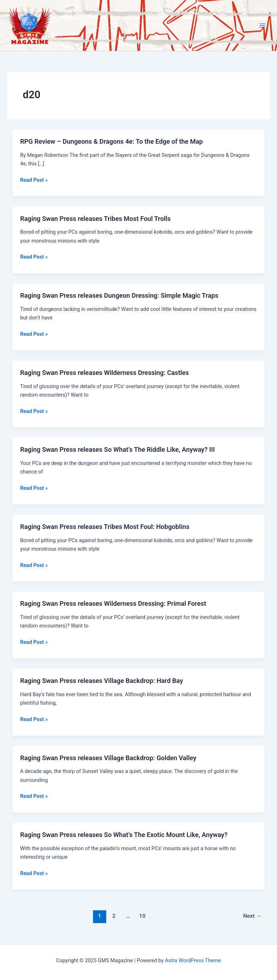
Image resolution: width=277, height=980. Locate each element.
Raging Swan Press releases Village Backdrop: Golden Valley (108, 758)
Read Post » (34, 180)
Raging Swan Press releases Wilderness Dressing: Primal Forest (113, 603)
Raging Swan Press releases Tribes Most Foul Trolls (95, 219)
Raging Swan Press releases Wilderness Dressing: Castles (104, 373)
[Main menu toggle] (262, 26)
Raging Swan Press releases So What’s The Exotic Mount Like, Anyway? (124, 835)
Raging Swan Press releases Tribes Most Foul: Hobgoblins (105, 527)
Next (252, 916)
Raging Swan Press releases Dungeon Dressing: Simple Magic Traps (119, 295)
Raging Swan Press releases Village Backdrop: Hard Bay (101, 681)
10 (142, 916)
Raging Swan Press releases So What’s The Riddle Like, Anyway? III (117, 449)
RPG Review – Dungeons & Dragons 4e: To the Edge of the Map (111, 141)
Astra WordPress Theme (193, 960)
